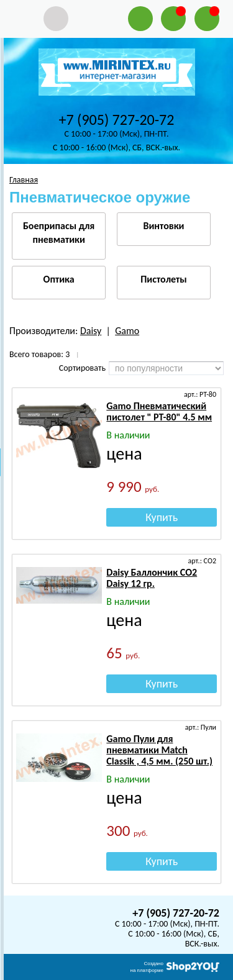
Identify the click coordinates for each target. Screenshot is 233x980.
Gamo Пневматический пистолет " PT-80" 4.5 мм (159, 411)
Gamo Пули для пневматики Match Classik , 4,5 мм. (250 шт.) (159, 750)
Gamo (127, 331)
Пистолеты (163, 279)
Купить (162, 517)
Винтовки (163, 226)
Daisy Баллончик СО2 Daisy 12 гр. (152, 578)
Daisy (91, 331)
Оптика (59, 279)
